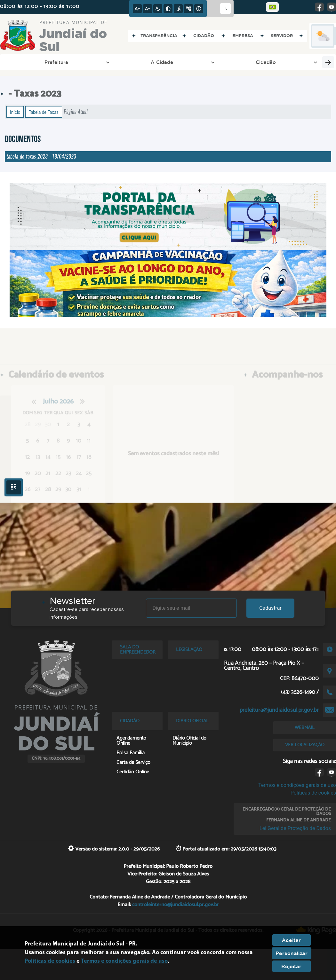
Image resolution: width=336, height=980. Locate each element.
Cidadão (116, 62)
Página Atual (76, 112)
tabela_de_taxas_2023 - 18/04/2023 (41, 157)
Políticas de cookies (313, 793)
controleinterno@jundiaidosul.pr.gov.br (176, 905)
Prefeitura (30, 62)
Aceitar (291, 940)
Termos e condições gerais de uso (297, 785)
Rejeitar (291, 966)
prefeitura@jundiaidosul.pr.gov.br (279, 710)
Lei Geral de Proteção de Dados (295, 828)
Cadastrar (270, 608)
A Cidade (73, 62)
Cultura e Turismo (290, 62)
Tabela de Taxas (44, 112)
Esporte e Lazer (224, 62)
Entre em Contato (168, 62)
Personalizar (292, 953)
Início (15, 112)
